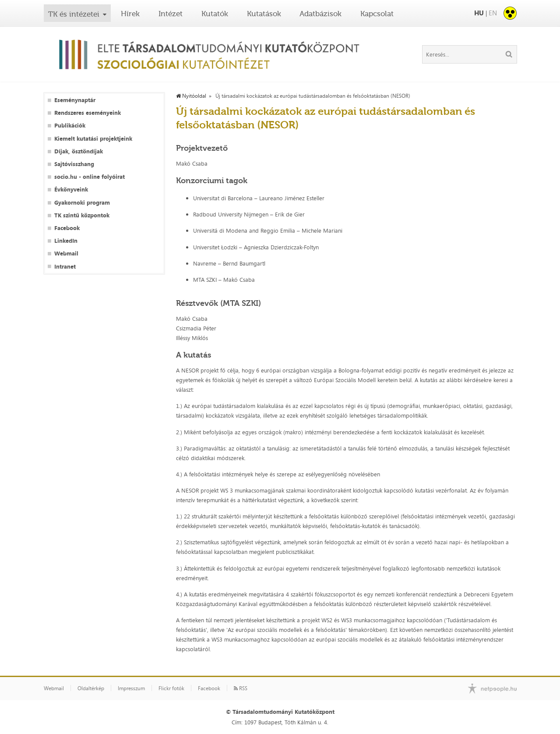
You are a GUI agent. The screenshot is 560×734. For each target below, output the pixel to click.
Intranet (65, 267)
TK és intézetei (74, 14)
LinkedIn (66, 241)
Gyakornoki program (82, 203)
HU (479, 13)
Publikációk (70, 126)
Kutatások (264, 14)
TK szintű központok (82, 215)
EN (493, 13)
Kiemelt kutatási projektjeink (93, 139)
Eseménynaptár (75, 100)
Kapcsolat (377, 14)
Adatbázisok (321, 14)
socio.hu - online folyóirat (90, 177)
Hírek (130, 14)
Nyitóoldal (191, 96)
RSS (241, 688)
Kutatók (215, 14)
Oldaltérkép (91, 688)
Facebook (67, 228)
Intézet (171, 14)
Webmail (66, 254)
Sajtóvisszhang (74, 164)
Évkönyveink (71, 190)
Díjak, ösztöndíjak (79, 151)
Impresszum (131, 688)
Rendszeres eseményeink (88, 113)
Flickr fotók (171, 688)
